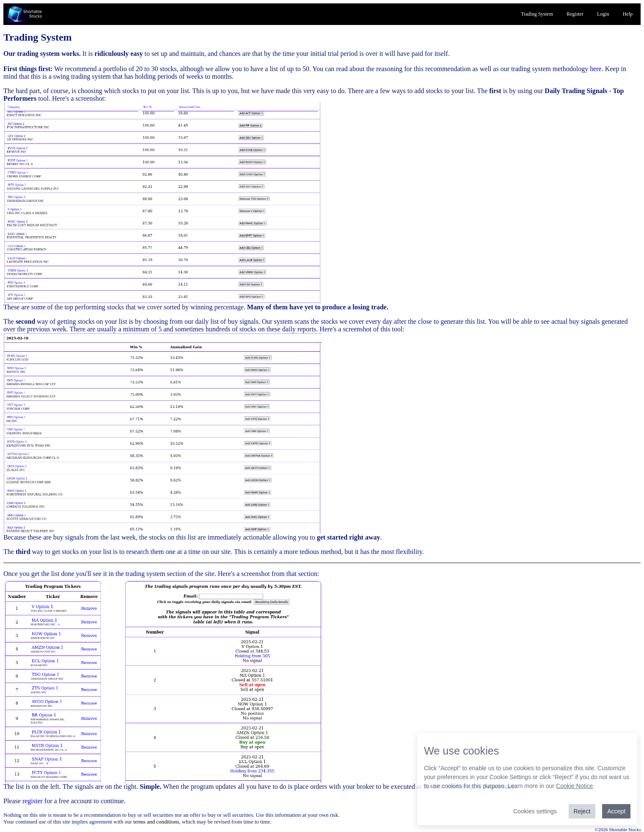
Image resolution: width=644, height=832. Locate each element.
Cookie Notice (574, 786)
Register (575, 14)
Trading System (537, 14)
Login (603, 14)
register (33, 801)
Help (628, 14)
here (596, 69)
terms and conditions (156, 822)
